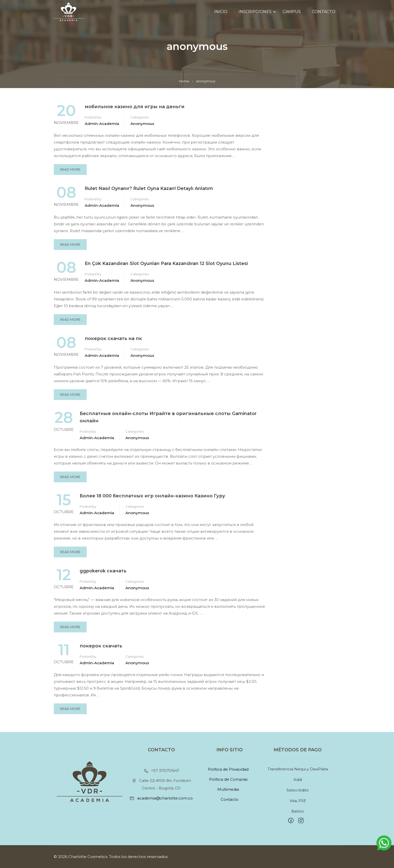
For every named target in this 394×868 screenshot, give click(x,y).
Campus (291, 12)
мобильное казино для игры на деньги (135, 110)
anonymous (142, 127)
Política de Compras (228, 779)
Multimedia (228, 789)
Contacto (323, 12)
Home (184, 84)
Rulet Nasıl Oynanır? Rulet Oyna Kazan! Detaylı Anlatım (149, 191)
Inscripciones (255, 12)
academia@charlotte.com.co (161, 798)
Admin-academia (102, 127)
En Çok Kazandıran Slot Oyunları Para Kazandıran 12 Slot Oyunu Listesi (166, 266)
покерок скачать (101, 649)
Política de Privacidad (228, 769)
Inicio (220, 12)
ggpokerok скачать (103, 574)
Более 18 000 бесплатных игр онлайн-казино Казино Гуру (152, 499)
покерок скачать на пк (113, 342)
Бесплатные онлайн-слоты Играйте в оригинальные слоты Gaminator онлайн (168, 420)
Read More (72, 171)
